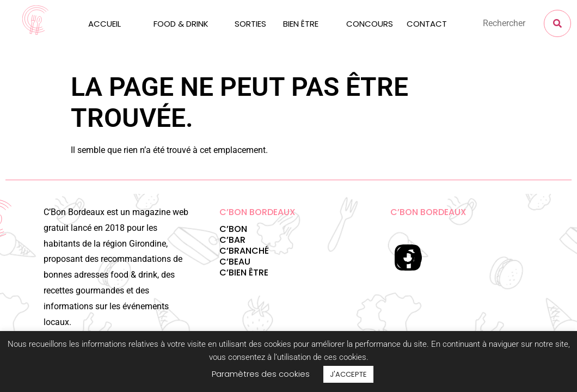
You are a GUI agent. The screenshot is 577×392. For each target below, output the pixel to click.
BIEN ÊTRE (301, 24)
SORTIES (250, 24)
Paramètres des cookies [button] (261, 374)
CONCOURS (370, 24)
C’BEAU (235, 262)
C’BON (233, 229)
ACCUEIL (105, 24)
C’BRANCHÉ (244, 251)
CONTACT (427, 24)
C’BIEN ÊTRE (244, 272)
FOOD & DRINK (181, 24)
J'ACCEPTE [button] (348, 374)
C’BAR (232, 240)
